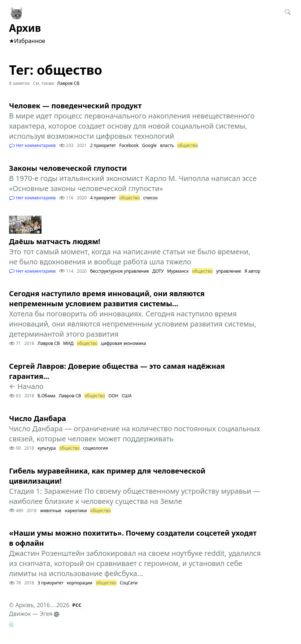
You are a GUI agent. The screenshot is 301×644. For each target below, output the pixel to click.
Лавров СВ (68, 83)
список (150, 198)
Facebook (129, 145)
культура (47, 448)
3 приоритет (50, 583)
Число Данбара (38, 418)
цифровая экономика (124, 343)
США (127, 396)
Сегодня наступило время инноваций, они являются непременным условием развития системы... (107, 299)
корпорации (80, 583)
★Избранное (27, 41)
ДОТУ (158, 271)
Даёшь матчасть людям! (55, 241)
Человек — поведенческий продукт (75, 106)
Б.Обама (46, 396)
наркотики (76, 511)
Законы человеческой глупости (68, 168)
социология (95, 448)
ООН (113, 396)
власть (167, 145)
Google (150, 145)
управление (229, 271)
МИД (68, 343)
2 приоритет (103, 145)
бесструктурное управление (120, 271)
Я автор (252, 271)
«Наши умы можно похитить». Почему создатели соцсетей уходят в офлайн (133, 538)
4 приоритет (103, 198)
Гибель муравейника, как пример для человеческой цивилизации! (107, 476)
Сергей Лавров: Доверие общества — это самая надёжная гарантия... (117, 371)
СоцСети (129, 583)
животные (51, 511)
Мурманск (178, 271)
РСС (77, 605)
